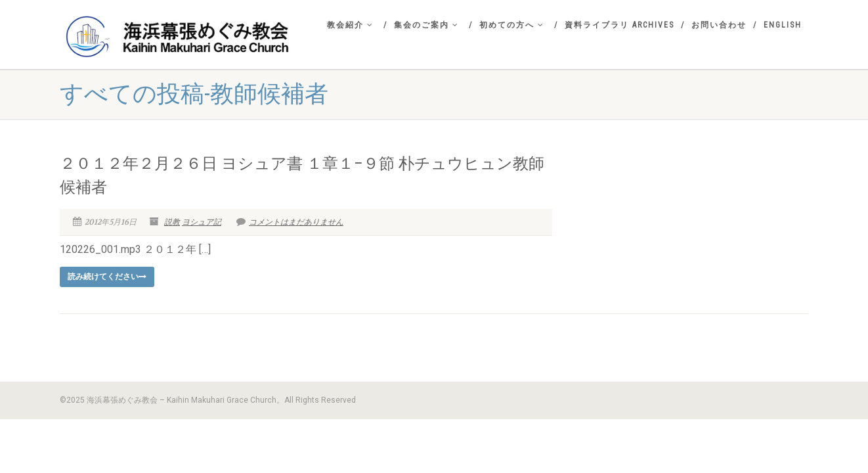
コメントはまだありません (290, 222)
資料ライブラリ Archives (619, 25)
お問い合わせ (719, 25)
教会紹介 (350, 25)
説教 (172, 222)
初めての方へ (512, 25)
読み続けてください (107, 277)
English (783, 25)
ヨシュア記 (202, 222)
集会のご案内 (426, 25)
